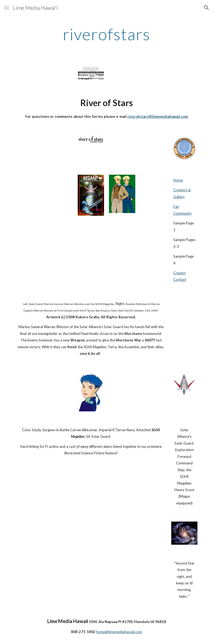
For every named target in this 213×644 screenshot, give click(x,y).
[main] (106, 34)
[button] (7, 7)
